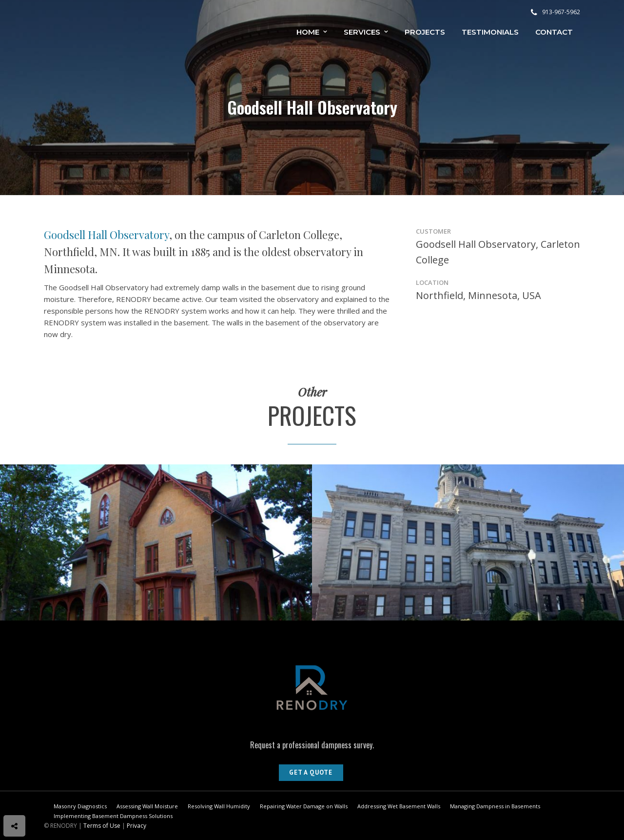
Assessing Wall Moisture (147, 806)
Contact (554, 32)
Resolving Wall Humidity (219, 806)
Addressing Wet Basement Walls (399, 806)
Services (362, 32)
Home (308, 32)
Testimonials (490, 32)
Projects (425, 32)
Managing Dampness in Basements (495, 806)
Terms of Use (102, 826)
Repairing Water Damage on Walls (304, 806)
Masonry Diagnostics (80, 806)
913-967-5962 (556, 12)
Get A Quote (311, 772)
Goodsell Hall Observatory (107, 235)
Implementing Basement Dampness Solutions (113, 816)
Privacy (136, 826)
